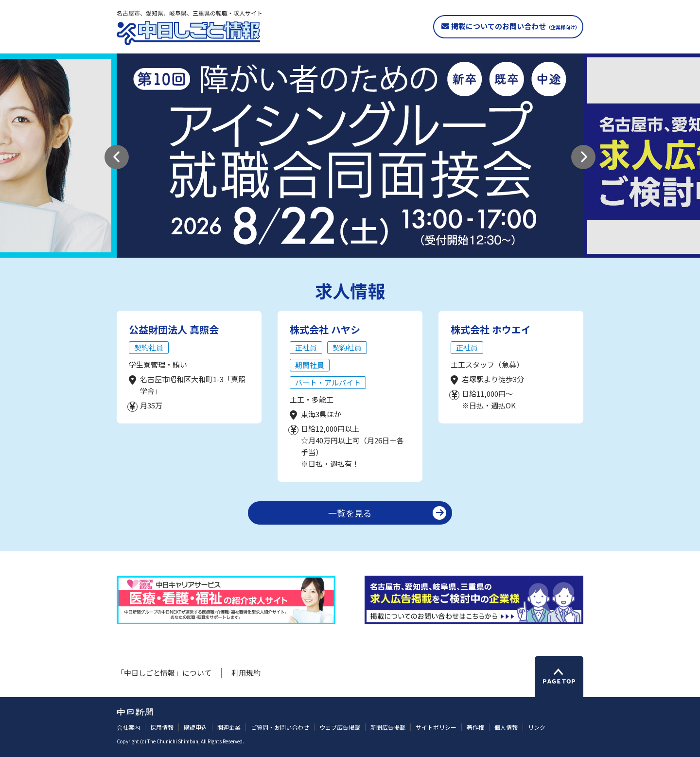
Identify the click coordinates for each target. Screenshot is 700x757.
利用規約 (246, 673)
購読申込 (195, 727)
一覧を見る (350, 513)
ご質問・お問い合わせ (280, 727)
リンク (537, 727)
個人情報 (506, 727)
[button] (117, 157)
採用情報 (162, 727)
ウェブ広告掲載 (340, 727)
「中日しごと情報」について (164, 673)
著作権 (475, 727)
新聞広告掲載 (388, 727)
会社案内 (128, 727)
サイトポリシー (436, 727)
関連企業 (229, 727)
